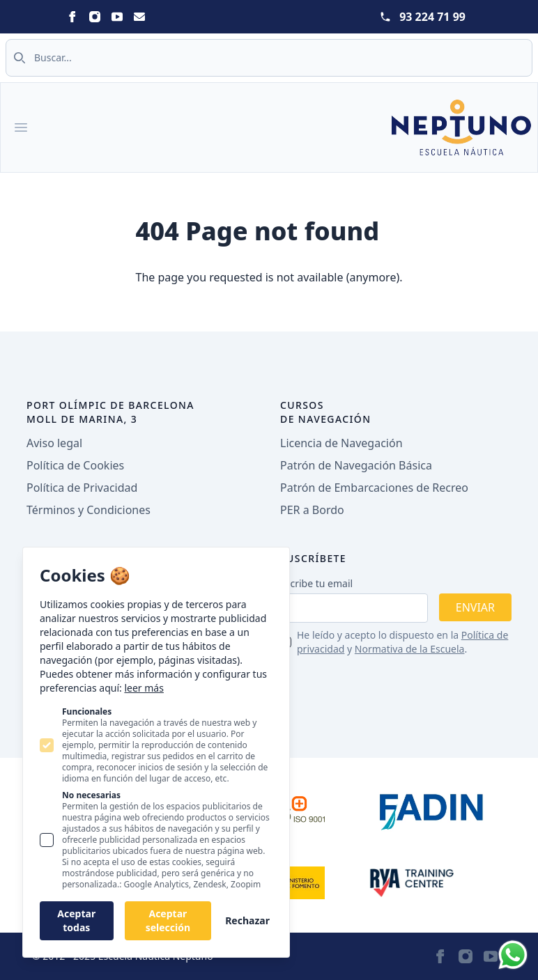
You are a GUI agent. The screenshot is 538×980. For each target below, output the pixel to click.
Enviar (475, 607)
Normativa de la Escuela (410, 649)
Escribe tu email (316, 583)
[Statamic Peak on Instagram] (95, 17)
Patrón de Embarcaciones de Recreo (374, 488)
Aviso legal (54, 443)
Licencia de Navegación (341, 443)
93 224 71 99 (432, 17)
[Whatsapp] (513, 955)
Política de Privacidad (82, 488)
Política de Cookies (75, 465)
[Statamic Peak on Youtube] (117, 17)
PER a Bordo (312, 510)
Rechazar (247, 920)
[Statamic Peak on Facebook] (72, 17)
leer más (144, 688)
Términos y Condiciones (89, 510)
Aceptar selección (168, 920)
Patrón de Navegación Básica (356, 465)
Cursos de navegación (326, 412)
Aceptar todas (76, 920)
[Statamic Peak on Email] (139, 17)
